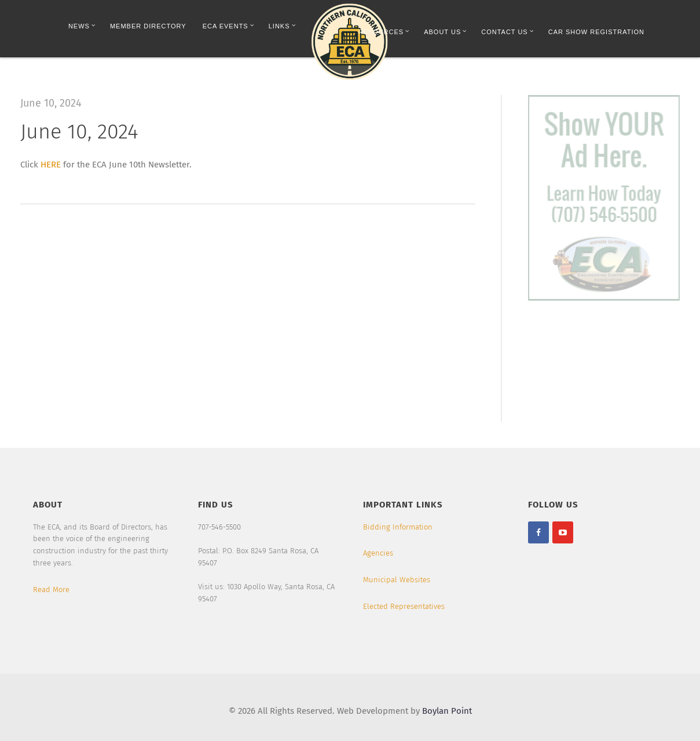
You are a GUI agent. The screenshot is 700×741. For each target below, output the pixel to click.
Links (282, 26)
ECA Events (228, 26)
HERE (51, 165)
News (82, 26)
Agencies (378, 553)
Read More (51, 589)
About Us (445, 32)
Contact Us (507, 32)
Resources (384, 32)
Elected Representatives (404, 606)
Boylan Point (447, 711)
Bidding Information (398, 527)
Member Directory (148, 26)
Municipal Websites (397, 580)
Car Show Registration (596, 32)
